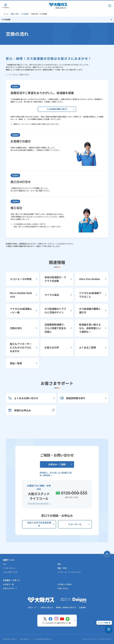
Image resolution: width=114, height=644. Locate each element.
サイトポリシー (25, 639)
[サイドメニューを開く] (57, 20)
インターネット (9, 568)
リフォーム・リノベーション (69, 572)
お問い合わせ (63, 588)
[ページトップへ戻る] (107, 554)
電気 (59, 564)
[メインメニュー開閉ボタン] (110, 6)
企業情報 (82, 607)
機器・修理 (15, 14)
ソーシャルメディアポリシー (42, 639)
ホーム (6, 14)
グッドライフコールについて (38, 503)
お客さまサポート (10, 588)
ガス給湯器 (25, 14)
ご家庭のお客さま (46, 607)
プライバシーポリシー (10, 639)
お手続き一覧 (8, 584)
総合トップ (33, 607)
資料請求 (43, 473)
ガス (5, 564)
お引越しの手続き (65, 584)
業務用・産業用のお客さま (66, 607)
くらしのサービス (10, 572)
